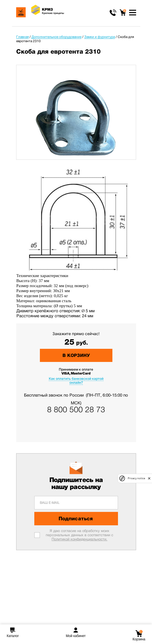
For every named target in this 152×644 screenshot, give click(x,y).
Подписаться (76, 519)
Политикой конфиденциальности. (79, 539)
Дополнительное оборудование (56, 37)
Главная (22, 37)
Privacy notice (136, 478)
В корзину (76, 355)
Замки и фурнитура (100, 37)
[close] (149, 478)
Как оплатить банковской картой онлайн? (76, 381)
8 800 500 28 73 (76, 410)
